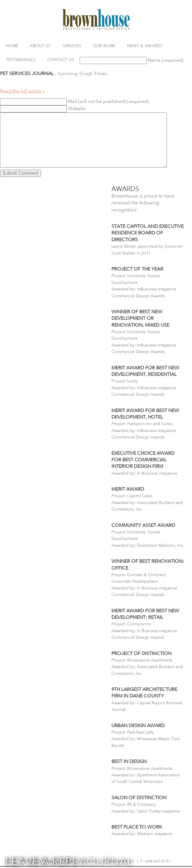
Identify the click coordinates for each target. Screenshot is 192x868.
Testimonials (21, 59)
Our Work (104, 46)
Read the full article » (23, 91)
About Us (40, 46)
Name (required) (165, 60)
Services (72, 46)
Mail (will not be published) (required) (108, 101)
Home (12, 46)
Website (77, 108)
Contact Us (61, 59)
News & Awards (145, 46)
